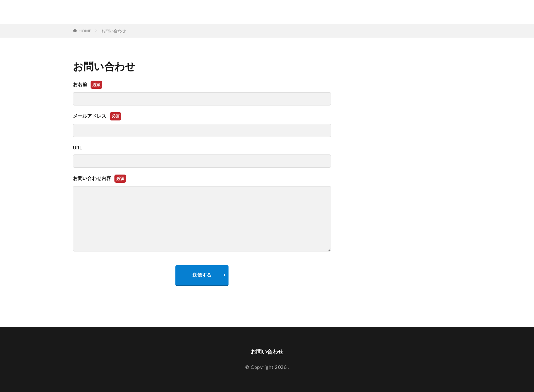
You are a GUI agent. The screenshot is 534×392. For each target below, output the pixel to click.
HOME (85, 31)
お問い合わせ (114, 31)
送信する (202, 275)
